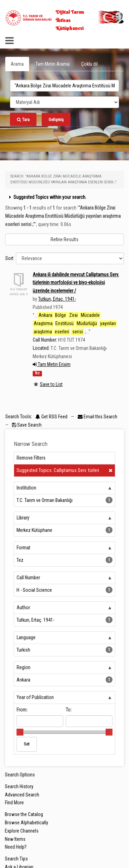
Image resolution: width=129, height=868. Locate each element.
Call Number (28, 578)
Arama (17, 64)
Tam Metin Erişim (52, 364)
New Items (15, 839)
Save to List (51, 384)
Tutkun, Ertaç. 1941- (57, 299)
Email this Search (98, 417)
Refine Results (64, 239)
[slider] (20, 732)
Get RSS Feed (51, 417)
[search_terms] (64, 86)
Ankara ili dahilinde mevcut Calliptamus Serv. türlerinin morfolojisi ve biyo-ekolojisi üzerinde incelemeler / (76, 283)
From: (22, 710)
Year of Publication (35, 697)
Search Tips (16, 859)
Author (23, 608)
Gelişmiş (56, 120)
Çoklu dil (89, 64)
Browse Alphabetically (26, 823)
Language (26, 637)
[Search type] (64, 102)
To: (69, 710)
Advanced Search (22, 795)
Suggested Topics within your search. (47, 197)
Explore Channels (22, 831)
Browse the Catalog (24, 814)
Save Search (27, 425)
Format (23, 548)
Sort (9, 258)
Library (23, 518)
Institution (26, 488)
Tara (23, 120)
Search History (19, 786)
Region (23, 667)
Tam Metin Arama (52, 64)
